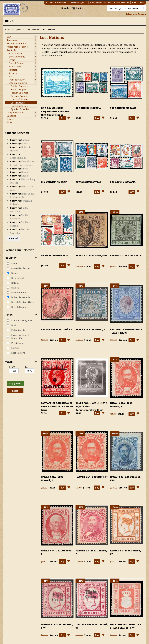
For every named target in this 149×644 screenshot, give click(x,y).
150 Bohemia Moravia (54, 182)
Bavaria (15, 288)
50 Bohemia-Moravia (88, 108)
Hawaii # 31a (92, 477)
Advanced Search (136, 14)
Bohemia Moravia (21, 297)
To (26, 367)
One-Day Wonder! (55, 111)
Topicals (18, 30)
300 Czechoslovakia (88, 182)
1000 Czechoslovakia (54, 255)
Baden (15, 273)
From (12, 367)
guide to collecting (100, 3)
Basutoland (17, 278)
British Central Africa (23, 302)
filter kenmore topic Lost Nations (7, 34)
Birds (14, 325)
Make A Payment (121, 3)
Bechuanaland (19, 292)
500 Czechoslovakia (123, 182)
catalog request (78, 3)
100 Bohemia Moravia (123, 108)
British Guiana (19, 307)
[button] (69, 118)
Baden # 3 (126, 255)
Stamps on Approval (56, 3)
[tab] (21, 261)
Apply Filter (15, 383)
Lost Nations (18, 353)
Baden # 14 (56, 329)
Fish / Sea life (18, 330)
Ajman (15, 263)
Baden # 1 (91, 255)
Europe (15, 348)
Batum (15, 283)
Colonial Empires (32, 30)
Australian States (21, 268)
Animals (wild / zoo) (22, 320)
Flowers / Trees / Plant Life (20, 337)
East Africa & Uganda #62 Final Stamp (57, 406)
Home (8, 30)
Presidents (17, 343)
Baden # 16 (90, 329)
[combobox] (126, 8)
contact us (138, 3)
